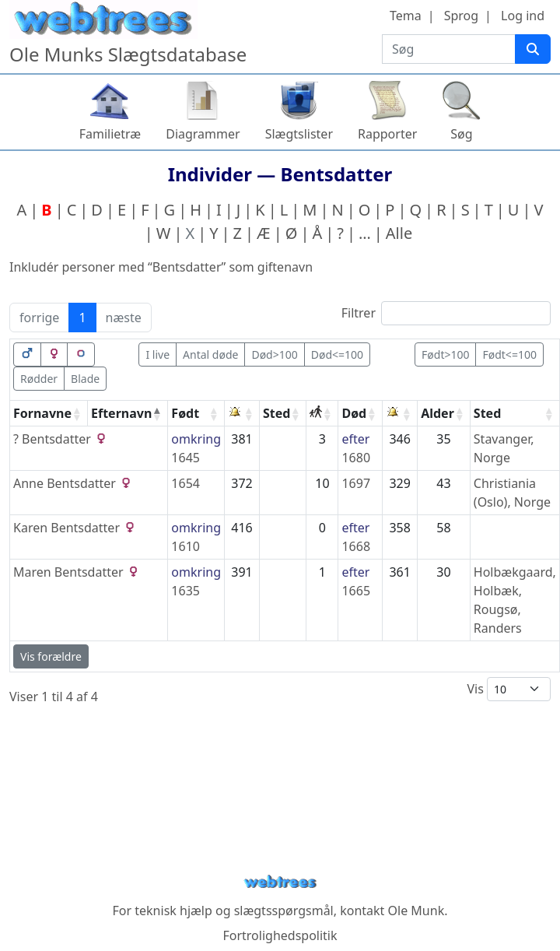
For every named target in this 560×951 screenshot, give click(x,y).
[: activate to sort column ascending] (242, 414)
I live (157, 354)
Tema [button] (406, 16)
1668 (356, 546)
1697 (356, 483)
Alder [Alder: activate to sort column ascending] (437, 413)
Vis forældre (51, 656)
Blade (85, 379)
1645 (185, 458)
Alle (399, 233)
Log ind (523, 16)
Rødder (39, 379)
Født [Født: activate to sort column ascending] (185, 413)
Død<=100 (337, 354)
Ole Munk (416, 911)
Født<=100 (509, 354)
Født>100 (445, 354)
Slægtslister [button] (299, 134)
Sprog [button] (461, 16)
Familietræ (110, 134)
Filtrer (446, 313)
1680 (356, 458)
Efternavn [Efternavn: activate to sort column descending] (121, 413)
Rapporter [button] (387, 134)
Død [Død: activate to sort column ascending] (354, 413)
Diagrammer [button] (203, 134)
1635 (185, 591)
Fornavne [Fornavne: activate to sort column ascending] (42, 413)
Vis (509, 689)
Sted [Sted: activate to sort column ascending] (276, 413)
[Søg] (533, 49)
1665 (356, 591)
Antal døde (210, 354)
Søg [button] (461, 134)
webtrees (280, 882)
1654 (185, 483)
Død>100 (274, 354)
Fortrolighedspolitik (280, 935)
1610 (185, 546)
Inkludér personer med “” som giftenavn (161, 267)
